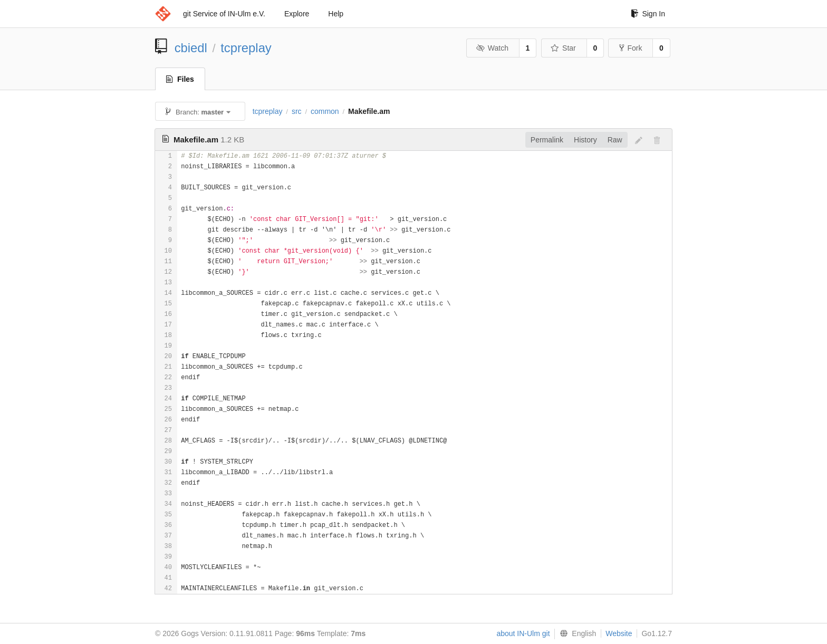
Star (563, 48)
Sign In (648, 14)
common (325, 111)
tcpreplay (246, 48)
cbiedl (191, 48)
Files (180, 79)
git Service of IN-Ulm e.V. (224, 14)
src (297, 111)
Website (619, 633)
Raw (615, 140)
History (585, 140)
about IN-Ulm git (523, 633)
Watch (492, 48)
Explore (297, 14)
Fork (631, 48)
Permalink (547, 140)
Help (336, 14)
